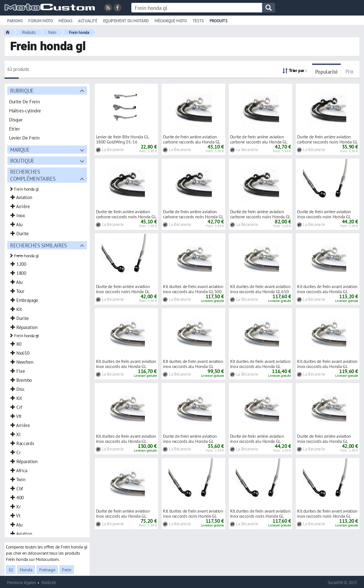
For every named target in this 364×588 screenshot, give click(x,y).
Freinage (47, 570)
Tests (198, 21)
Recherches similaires (39, 245)
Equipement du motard (126, 21)
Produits (219, 21)
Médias (65, 21)
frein (52, 32)
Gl (11, 570)
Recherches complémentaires (33, 175)
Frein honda (79, 32)
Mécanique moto (171, 21)
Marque (20, 150)
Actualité (88, 21)
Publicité (49, 582)
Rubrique (22, 91)
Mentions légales (21, 582)
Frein (67, 570)
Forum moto (41, 21)
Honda (26, 570)
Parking (15, 21)
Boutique (22, 161)
